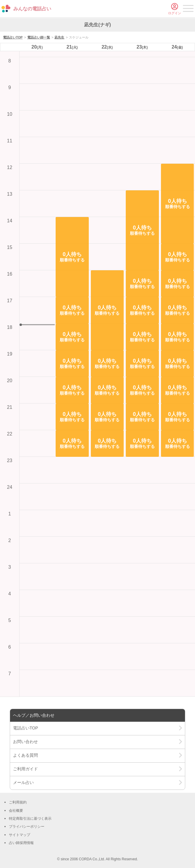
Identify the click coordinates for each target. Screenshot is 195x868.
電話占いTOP (13, 37)
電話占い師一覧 (39, 37)
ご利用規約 (18, 802)
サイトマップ (20, 835)
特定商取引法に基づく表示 (30, 819)
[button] (72, 257)
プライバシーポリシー (27, 827)
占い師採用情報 (21, 843)
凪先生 (59, 37)
